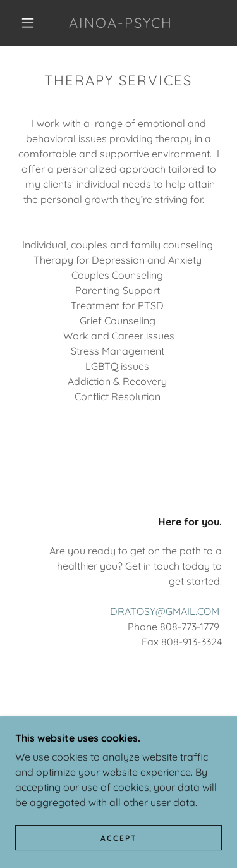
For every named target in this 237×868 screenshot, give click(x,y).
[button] (28, 23)
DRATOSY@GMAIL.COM (165, 611)
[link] (121, 23)
